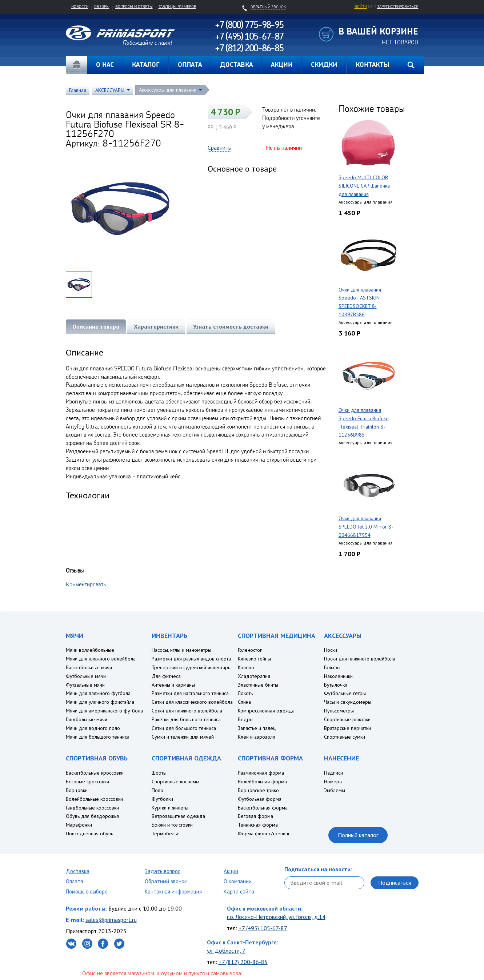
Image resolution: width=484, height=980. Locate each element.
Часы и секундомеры (348, 702)
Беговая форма (255, 816)
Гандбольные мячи (87, 719)
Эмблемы (335, 790)
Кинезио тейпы (254, 659)
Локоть (245, 693)
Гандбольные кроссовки (92, 808)
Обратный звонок (166, 881)
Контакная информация (173, 891)
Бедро (245, 719)
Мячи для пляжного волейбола (101, 659)
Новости (80, 7)
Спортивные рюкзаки (347, 719)
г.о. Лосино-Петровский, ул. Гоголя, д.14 (276, 917)
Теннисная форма (258, 825)
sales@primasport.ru (111, 920)
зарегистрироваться (398, 7)
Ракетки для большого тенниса (186, 719)
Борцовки (77, 790)
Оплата (75, 881)
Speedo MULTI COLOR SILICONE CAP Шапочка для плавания (364, 186)
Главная (76, 65)
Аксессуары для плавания (168, 90)
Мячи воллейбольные (90, 650)
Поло (157, 790)
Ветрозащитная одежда (178, 816)
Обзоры (102, 7)
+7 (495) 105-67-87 (263, 928)
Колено (246, 667)
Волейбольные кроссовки (94, 799)
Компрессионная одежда (266, 711)
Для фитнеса (166, 676)
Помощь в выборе (87, 891)
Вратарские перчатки (347, 728)
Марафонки (79, 825)
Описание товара (96, 326)
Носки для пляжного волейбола (360, 659)
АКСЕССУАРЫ (110, 90)
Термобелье (166, 834)
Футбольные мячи (86, 676)
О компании (238, 881)
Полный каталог (358, 835)
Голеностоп (250, 650)
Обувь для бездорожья (92, 816)
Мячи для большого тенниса (98, 737)
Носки (331, 650)
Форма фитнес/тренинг (264, 834)
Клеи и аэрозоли (257, 737)
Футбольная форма (260, 799)
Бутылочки (336, 685)
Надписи (333, 773)
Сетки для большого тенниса (184, 728)
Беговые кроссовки (87, 782)
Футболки (162, 799)
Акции (231, 871)
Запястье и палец (257, 728)
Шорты (159, 773)
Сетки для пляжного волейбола (187, 711)
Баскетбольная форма (263, 808)
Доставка (78, 871)
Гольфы (332, 667)
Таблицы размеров (177, 7)
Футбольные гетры (345, 693)
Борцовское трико (258, 790)
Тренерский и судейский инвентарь (191, 667)
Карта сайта (239, 891)
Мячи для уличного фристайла (100, 702)
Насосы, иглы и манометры (181, 650)
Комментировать (86, 584)
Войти (361, 7)
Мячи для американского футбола (104, 711)
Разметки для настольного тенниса (190, 693)
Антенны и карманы (173, 685)
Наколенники (338, 676)
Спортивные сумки (345, 737)
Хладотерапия (254, 676)
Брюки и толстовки (172, 825)
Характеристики (156, 326)
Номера (333, 782)
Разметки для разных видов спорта (191, 659)
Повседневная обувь (89, 834)
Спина (244, 702)
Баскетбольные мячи (89, 667)
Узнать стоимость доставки (231, 326)
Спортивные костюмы (175, 782)
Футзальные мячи (85, 685)
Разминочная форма (261, 773)
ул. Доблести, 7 (226, 951)
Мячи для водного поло (93, 728)
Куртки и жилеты (170, 808)
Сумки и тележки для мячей (183, 737)
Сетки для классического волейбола (192, 702)
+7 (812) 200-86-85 (243, 962)
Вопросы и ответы (134, 7)
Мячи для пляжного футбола (98, 693)
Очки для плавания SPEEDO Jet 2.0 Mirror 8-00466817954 (366, 527)
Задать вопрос (163, 871)
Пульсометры (339, 711)
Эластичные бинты (258, 685)
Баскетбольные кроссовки (95, 773)
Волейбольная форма (262, 782)
